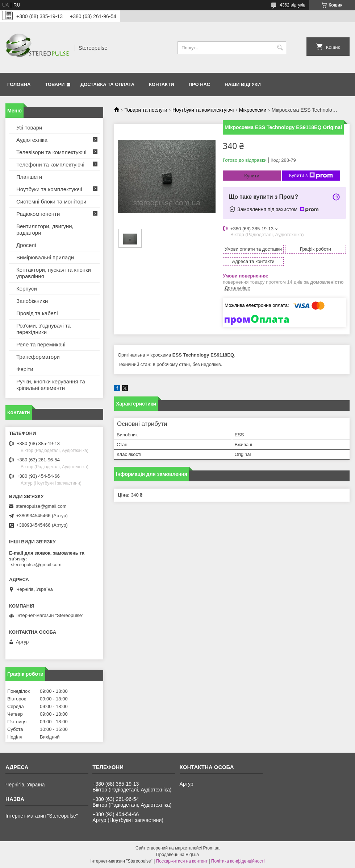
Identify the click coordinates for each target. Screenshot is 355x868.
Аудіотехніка (32, 140)
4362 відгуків (293, 5)
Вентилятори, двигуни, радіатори (45, 229)
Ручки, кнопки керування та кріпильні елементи (51, 385)
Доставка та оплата (107, 84)
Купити (252, 176)
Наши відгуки (243, 84)
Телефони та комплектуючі (50, 164)
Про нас (199, 84)
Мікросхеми (253, 110)
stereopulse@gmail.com (41, 506)
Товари (55, 84)
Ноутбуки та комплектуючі (203, 110)
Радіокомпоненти (38, 214)
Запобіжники (32, 301)
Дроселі (26, 245)
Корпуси (27, 289)
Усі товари (29, 127)
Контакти (162, 84)
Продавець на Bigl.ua (177, 855)
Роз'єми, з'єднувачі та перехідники (43, 329)
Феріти (25, 369)
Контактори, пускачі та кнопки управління (54, 273)
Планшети (29, 177)
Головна (19, 84)
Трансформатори (38, 357)
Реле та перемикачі (41, 344)
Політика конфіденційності (238, 861)
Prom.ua (211, 848)
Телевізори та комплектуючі (51, 152)
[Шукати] (280, 48)
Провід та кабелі (37, 313)
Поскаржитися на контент (182, 861)
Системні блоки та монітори (51, 201)
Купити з (311, 176)
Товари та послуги (146, 110)
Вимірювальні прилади (45, 257)
